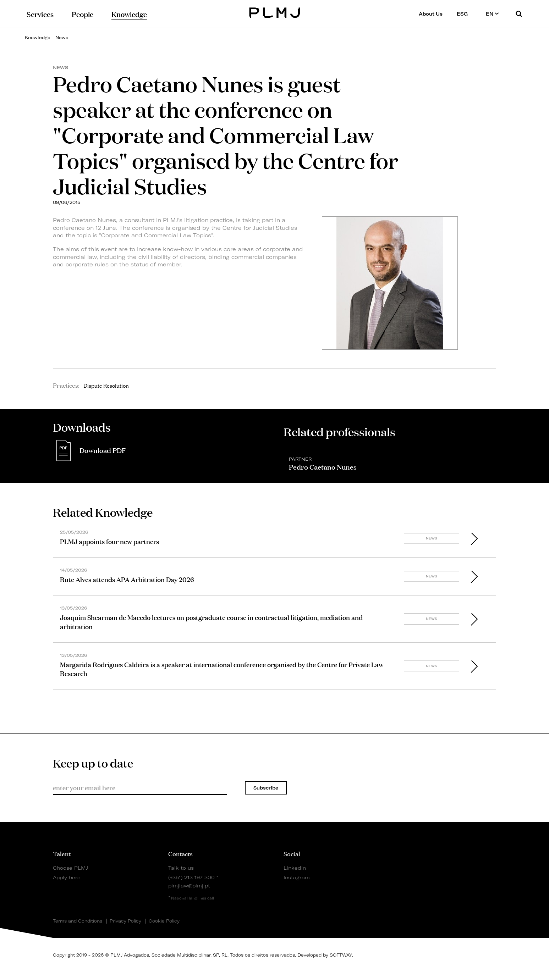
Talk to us (181, 868)
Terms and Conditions (78, 921)
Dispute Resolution (106, 385)
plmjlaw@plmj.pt (189, 885)
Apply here (67, 877)
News (62, 37)
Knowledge (38, 37)
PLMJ (274, 12)
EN (492, 14)
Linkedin (295, 868)
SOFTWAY (341, 955)
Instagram (297, 877)
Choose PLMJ (70, 868)
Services (40, 14)
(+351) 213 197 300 (191, 877)
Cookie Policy (164, 921)
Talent (62, 853)
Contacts (180, 853)
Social (292, 853)
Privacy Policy (125, 921)
